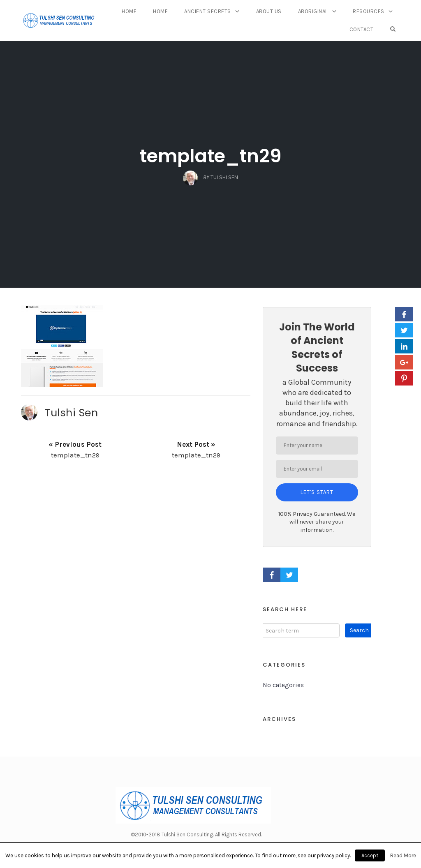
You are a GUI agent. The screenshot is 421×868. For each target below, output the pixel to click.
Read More (403, 855)
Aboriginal (313, 11)
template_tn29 (211, 156)
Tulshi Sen (71, 413)
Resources (369, 11)
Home (129, 11)
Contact (362, 29)
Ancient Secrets (208, 11)
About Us (269, 11)
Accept (370, 855)
